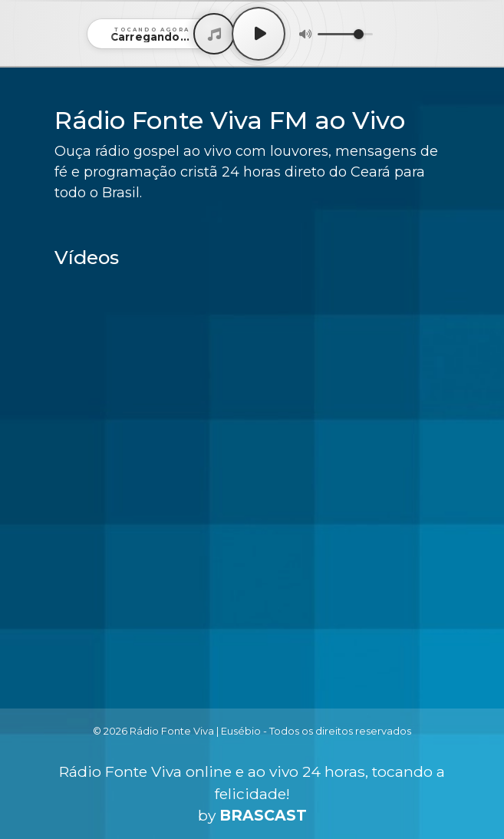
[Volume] (345, 34)
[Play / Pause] (259, 34)
